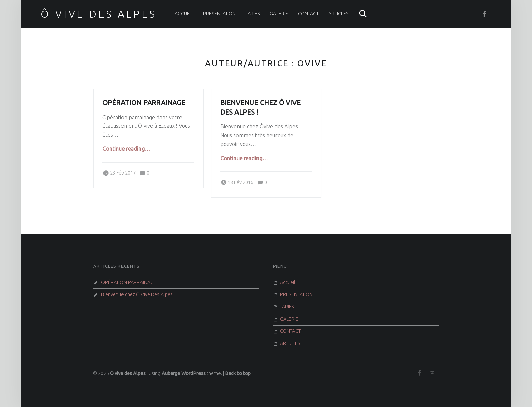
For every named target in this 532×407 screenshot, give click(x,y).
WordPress (193, 373)
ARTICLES (339, 14)
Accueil (184, 14)
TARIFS (253, 14)
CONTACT (308, 14)
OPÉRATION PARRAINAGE (144, 103)
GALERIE (279, 14)
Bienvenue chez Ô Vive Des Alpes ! (138, 294)
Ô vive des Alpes (99, 14)
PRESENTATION (219, 14)
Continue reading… (126, 149)
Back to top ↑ (240, 373)
